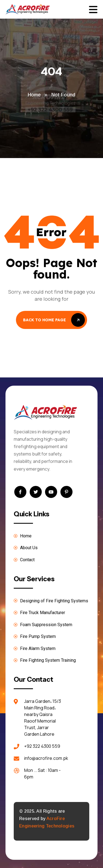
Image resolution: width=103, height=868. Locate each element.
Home (34, 95)
